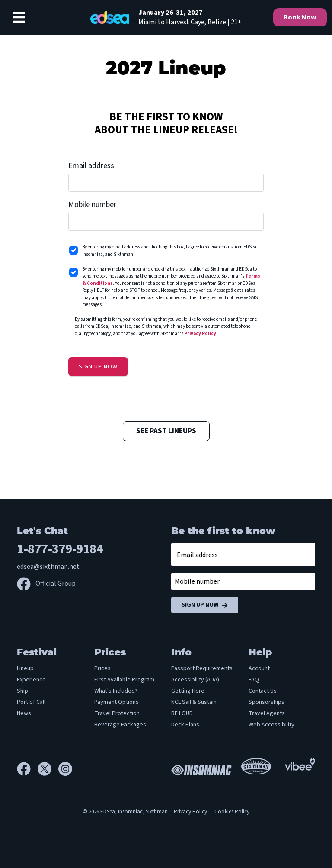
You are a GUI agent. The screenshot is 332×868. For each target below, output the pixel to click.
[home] (166, 17)
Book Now (300, 17)
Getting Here (188, 691)
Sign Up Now (205, 605)
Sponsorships (267, 702)
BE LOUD (182, 713)
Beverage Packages (120, 725)
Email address (91, 166)
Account (259, 668)
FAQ (254, 680)
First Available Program (124, 680)
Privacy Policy (200, 334)
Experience (31, 680)
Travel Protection (117, 713)
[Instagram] (65, 769)
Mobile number (92, 205)
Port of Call (31, 702)
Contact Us (263, 691)
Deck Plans (185, 725)
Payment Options (117, 702)
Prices (102, 668)
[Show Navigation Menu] (19, 17)
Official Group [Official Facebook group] (46, 584)
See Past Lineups (166, 431)
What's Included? (116, 691)
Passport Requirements (202, 668)
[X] (48, 769)
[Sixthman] (256, 769)
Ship (22, 691)
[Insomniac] (199, 769)
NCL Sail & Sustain (194, 702)
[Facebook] (27, 769)
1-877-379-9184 (60, 549)
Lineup (25, 668)
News (24, 713)
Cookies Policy (232, 812)
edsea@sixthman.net (48, 567)
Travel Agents (267, 713)
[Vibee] (300, 764)
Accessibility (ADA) (195, 680)
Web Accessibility (271, 725)
